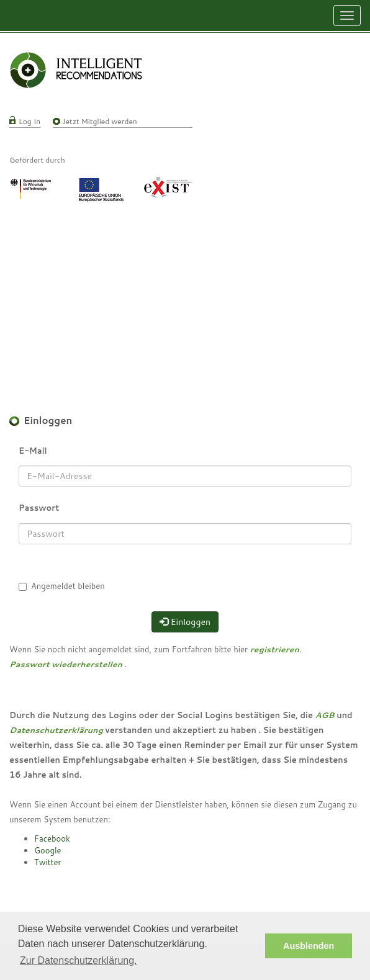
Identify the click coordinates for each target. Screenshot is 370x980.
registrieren (275, 649)
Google (48, 850)
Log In (29, 121)
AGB (325, 715)
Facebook (52, 838)
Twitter (48, 862)
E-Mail (33, 451)
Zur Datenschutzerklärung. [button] (79, 960)
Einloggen (185, 622)
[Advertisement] (185, 295)
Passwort (39, 508)
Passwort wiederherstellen (66, 664)
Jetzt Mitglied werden (100, 121)
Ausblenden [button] (309, 946)
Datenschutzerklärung (56, 730)
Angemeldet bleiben (68, 586)
